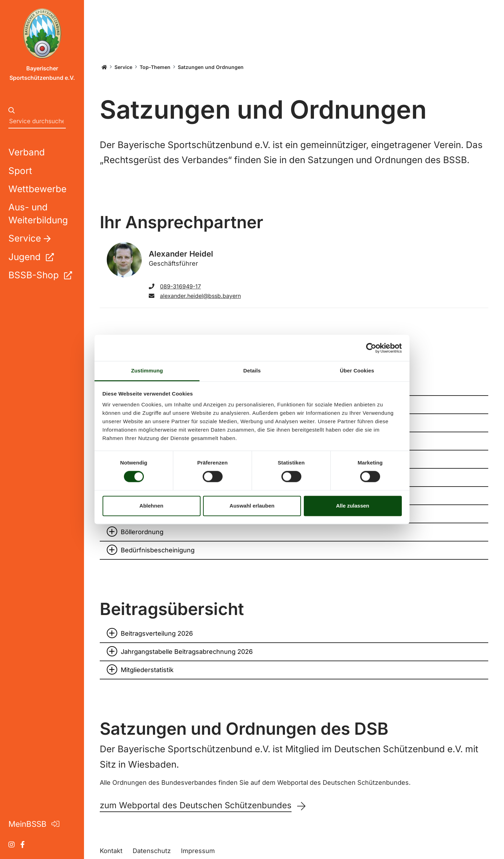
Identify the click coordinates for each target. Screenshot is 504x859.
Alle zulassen (353, 506)
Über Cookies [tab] (357, 371)
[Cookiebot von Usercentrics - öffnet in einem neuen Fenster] (371, 348)
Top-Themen (155, 67)
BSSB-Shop (40, 275)
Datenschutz (152, 851)
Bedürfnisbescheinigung (158, 550)
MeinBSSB (34, 824)
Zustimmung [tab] (147, 371)
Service (123, 67)
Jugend (31, 257)
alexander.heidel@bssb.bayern (195, 296)
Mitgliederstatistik (147, 670)
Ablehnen (151, 506)
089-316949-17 (175, 286)
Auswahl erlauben (252, 506)
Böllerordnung (142, 532)
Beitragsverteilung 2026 (157, 633)
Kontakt (111, 851)
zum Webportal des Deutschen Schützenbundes (196, 805)
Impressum (198, 851)
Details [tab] (252, 371)
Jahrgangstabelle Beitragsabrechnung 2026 (187, 652)
